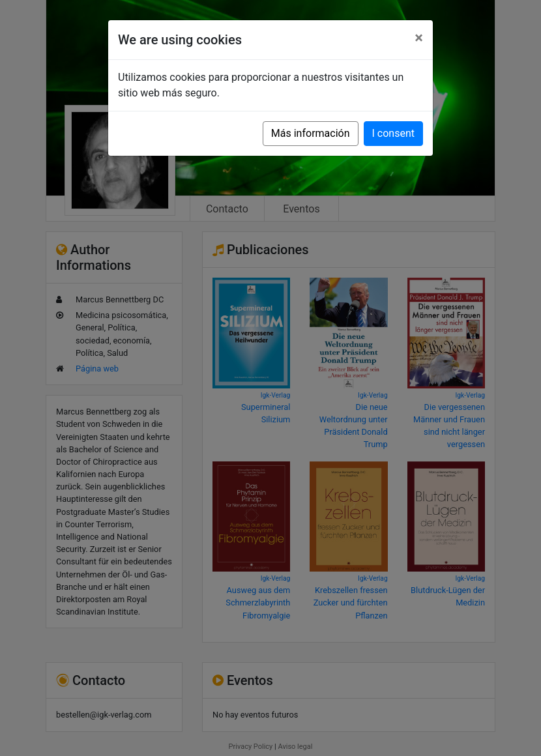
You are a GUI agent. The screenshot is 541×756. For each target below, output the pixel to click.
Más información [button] (311, 133)
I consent (393, 133)
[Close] (419, 38)
